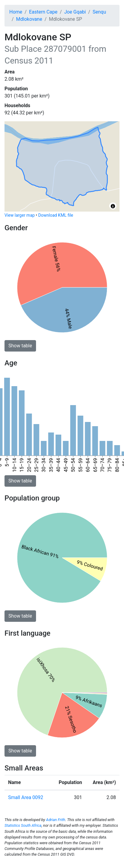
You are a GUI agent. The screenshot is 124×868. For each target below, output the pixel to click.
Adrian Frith (56, 820)
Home (16, 12)
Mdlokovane (29, 19)
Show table (20, 346)
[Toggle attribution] (113, 206)
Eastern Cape (43, 12)
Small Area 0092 (26, 797)
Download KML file (56, 215)
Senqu (99, 12)
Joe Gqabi (75, 12)
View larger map (20, 215)
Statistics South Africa (23, 825)
